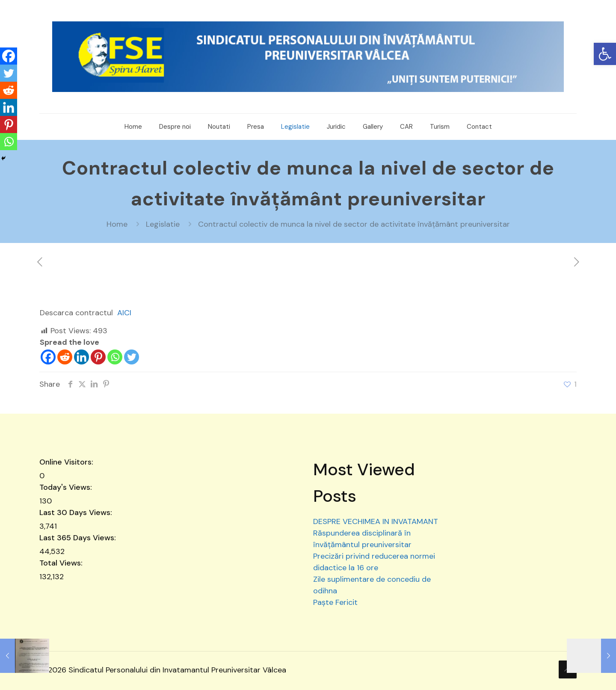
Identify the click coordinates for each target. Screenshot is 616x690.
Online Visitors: (67, 462)
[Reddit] (65, 357)
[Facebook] (48, 357)
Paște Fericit (335, 602)
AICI (124, 313)
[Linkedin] (81, 357)
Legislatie (163, 224)
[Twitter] (132, 357)
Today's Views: (67, 487)
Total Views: (62, 563)
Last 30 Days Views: (77, 512)
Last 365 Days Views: (79, 538)
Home (117, 224)
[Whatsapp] (115, 357)
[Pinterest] (98, 357)
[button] (605, 54)
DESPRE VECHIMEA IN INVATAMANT (376, 521)
